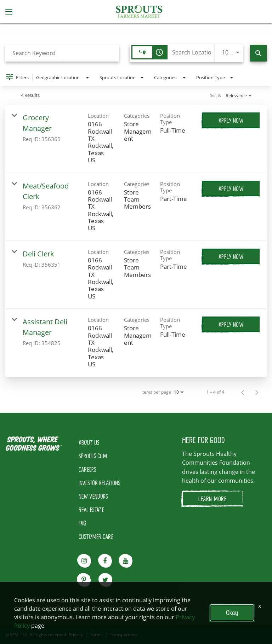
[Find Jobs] (258, 53)
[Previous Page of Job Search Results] (243, 392)
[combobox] (62, 53)
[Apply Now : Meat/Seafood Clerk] (231, 188)
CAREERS (87, 469)
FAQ (83, 523)
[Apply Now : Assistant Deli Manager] (231, 324)
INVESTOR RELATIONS (100, 483)
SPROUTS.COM (93, 456)
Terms (96, 635)
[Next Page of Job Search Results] (257, 392)
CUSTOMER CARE (96, 536)
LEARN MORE (212, 499)
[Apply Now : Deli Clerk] (231, 256)
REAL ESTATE (91, 510)
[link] (136, 139)
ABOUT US (89, 442)
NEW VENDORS (93, 496)
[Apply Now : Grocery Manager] (231, 120)
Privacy (76, 635)
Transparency (123, 635)
